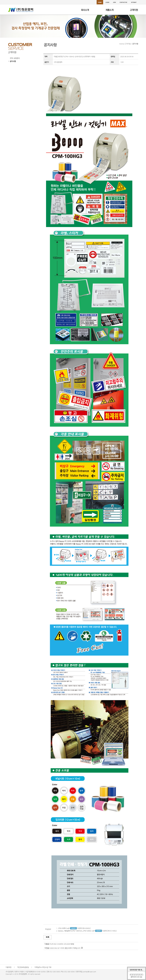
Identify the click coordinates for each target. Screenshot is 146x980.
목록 (48, 937)
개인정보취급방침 (23, 967)
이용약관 (8, 967)
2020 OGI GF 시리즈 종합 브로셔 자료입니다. (65, 948)
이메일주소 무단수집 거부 (43, 967)
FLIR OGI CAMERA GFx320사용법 (62, 944)
